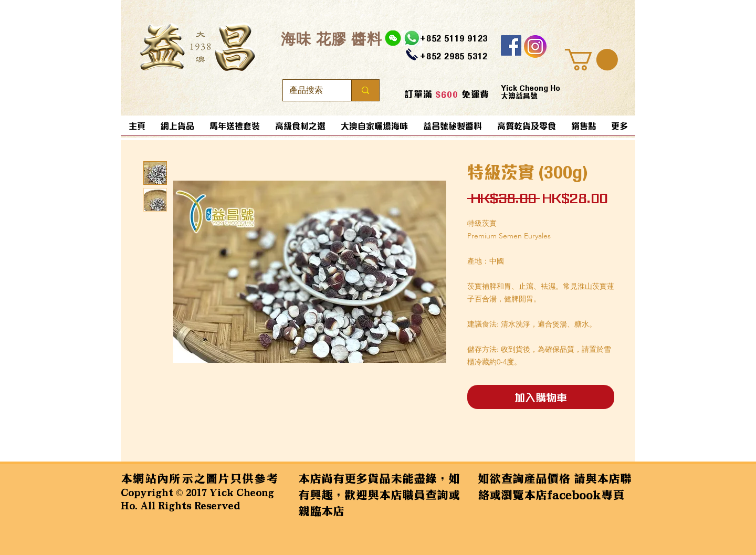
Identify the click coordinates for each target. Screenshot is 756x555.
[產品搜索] (309, 90)
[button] (591, 60)
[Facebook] (511, 45)
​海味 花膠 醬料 (332, 39)
